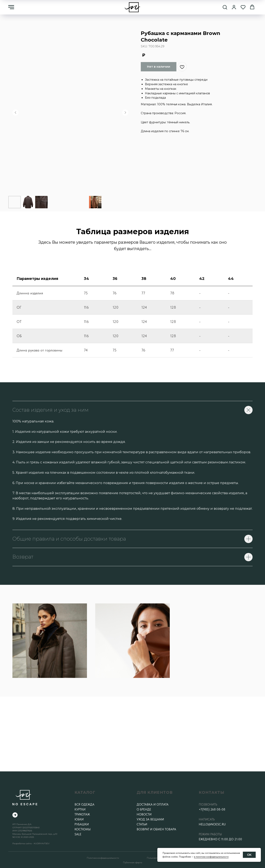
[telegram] (15, 815)
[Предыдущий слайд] (16, 113)
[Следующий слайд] (125, 113)
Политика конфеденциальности (103, 858)
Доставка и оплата (153, 804)
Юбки (79, 819)
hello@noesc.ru (212, 824)
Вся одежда (84, 804)
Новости (144, 814)
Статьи (142, 824)
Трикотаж (82, 814)
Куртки (80, 809)
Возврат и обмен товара (156, 829)
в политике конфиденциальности (211, 857)
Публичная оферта (132, 862)
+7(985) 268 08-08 (212, 809)
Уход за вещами (150, 819)
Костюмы (83, 829)
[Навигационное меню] (11, 7)
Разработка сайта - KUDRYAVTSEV (31, 843)
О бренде (144, 809)
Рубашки (82, 824)
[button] (225, 7)
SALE (78, 834)
